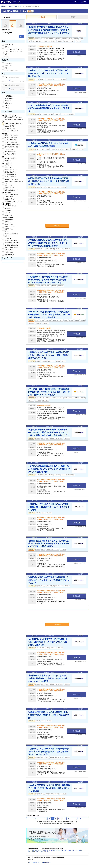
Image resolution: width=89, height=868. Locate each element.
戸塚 (62, 850)
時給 (12, 85)
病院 (7, 47)
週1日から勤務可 (10, 172)
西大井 (40, 850)
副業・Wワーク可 (10, 206)
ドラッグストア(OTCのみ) (13, 52)
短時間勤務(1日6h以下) (12, 147)
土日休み (8, 165)
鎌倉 (73, 850)
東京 (29, 850)
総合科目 (8, 222)
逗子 (77, 850)
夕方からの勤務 (10, 149)
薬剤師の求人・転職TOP (7, 6)
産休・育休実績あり (11, 194)
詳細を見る (77, 52)
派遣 (7, 68)
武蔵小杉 (46, 852)
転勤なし (8, 185)
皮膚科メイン (9, 227)
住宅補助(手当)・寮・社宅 (13, 201)
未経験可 (8, 215)
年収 (12, 77)
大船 (65, 850)
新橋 (33, 850)
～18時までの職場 (10, 142)
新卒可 (7, 213)
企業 (7, 54)
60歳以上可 (8, 208)
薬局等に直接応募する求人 (13, 117)
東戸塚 (58, 850)
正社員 (8, 63)
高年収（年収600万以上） (13, 124)
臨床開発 (8, 103)
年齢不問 (8, 210)
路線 (13, 24)
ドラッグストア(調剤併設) (13, 49)
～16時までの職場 (10, 137)
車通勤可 (8, 161)
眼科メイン (8, 224)
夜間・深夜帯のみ (10, 152)
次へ (79, 819)
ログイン (76, 2)
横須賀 (33, 852)
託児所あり (8, 197)
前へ (35, 819)
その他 (7, 56)
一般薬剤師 (9, 96)
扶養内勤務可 (9, 255)
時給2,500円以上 (10, 126)
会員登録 (84, 2)
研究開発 (8, 101)
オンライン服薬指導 (11, 234)
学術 (7, 105)
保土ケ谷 (53, 850)
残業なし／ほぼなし (11, 135)
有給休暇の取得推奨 (11, 179)
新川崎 (44, 850)
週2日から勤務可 (10, 174)
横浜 (48, 850)
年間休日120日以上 (11, 170)
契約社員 (8, 66)
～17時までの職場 (10, 140)
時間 (20, 24)
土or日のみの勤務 (10, 154)
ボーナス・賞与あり (11, 131)
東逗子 (80, 850)
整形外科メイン (10, 229)
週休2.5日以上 (9, 167)
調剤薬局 (8, 45)
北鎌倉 (69, 850)
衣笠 (37, 852)
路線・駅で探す (19, 6)
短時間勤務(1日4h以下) (12, 145)
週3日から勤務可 (10, 177)
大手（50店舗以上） (11, 190)
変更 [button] (21, 36)
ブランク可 (8, 252)
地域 (5, 24)
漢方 (7, 231)
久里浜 (41, 852)
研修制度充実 (9, 199)
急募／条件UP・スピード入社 (14, 119)
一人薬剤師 (8, 219)
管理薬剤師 (9, 98)
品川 (36, 850)
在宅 (7, 236)
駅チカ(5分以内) (10, 158)
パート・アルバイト (11, 70)
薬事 (7, 108)
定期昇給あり (9, 128)
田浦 (29, 852)
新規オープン (9, 188)
